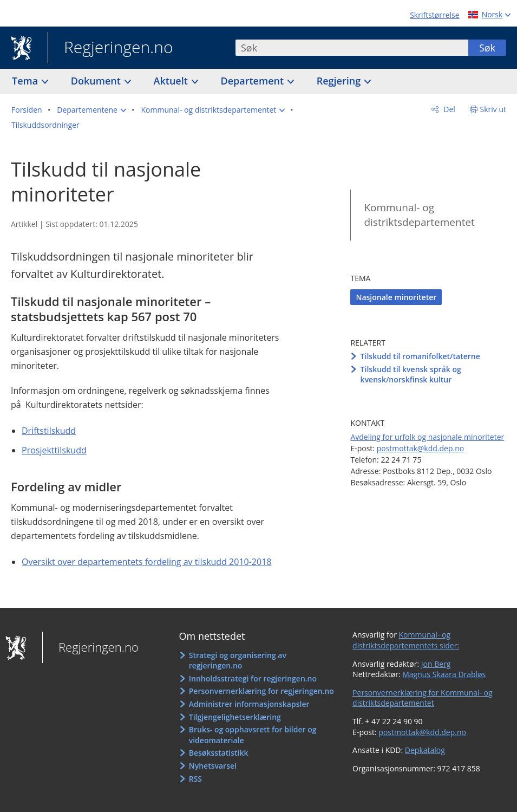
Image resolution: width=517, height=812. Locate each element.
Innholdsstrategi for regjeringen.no (253, 678)
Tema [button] (26, 81)
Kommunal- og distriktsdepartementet (419, 215)
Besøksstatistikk (219, 753)
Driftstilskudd (49, 431)
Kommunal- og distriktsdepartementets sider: (406, 640)
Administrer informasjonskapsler (249, 704)
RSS (195, 779)
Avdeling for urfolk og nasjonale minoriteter (427, 437)
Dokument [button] (97, 81)
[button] (91, 110)
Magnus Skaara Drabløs (444, 674)
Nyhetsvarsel (213, 766)
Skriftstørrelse (434, 15)
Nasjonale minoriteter (396, 297)
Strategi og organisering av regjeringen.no (238, 661)
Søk (487, 48)
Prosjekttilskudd (54, 450)
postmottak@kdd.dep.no (421, 448)
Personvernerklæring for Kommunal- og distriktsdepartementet (423, 698)
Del (449, 109)
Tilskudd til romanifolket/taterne (420, 356)
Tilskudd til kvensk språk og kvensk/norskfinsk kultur (411, 375)
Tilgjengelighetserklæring (235, 717)
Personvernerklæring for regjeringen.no (261, 691)
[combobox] (352, 48)
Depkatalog (425, 750)
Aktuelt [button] (172, 81)
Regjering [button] (340, 81)
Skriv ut (493, 109)
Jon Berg (436, 664)
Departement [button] (254, 81)
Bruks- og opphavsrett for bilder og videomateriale (253, 735)
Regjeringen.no (110, 48)
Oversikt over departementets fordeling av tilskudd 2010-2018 (146, 562)
